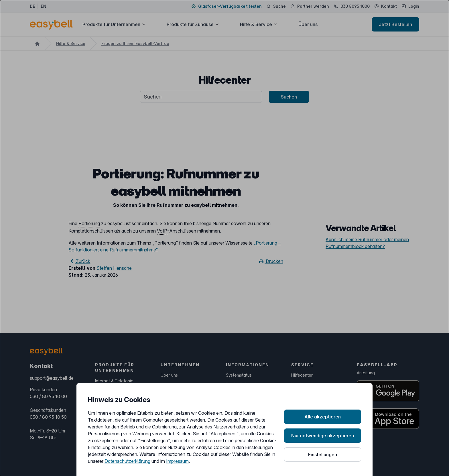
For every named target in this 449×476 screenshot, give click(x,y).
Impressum (177, 461)
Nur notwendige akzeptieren (323, 436)
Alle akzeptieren (323, 417)
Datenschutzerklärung (127, 461)
